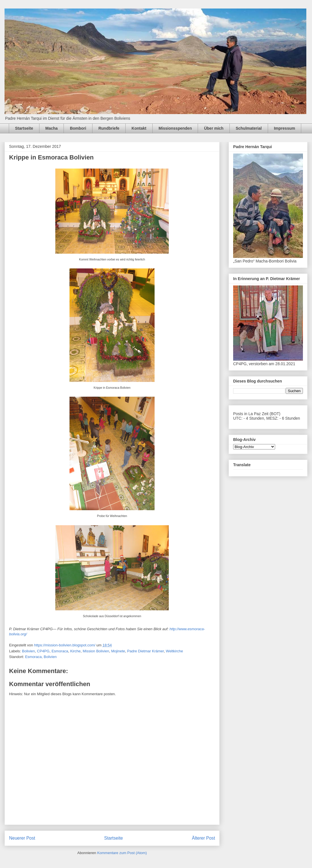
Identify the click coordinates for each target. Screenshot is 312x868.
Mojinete (118, 651)
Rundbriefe (109, 128)
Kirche (75, 651)
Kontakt (139, 128)
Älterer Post (204, 838)
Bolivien (29, 651)
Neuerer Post (22, 838)
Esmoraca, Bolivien (41, 657)
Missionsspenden (175, 128)
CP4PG (43, 651)
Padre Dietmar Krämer (145, 651)
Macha (52, 128)
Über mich (214, 128)
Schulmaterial (249, 128)
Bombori (78, 128)
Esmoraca (60, 651)
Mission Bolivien (96, 651)
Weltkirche (174, 651)
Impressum (285, 128)
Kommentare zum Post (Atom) (122, 853)
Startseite (24, 128)
